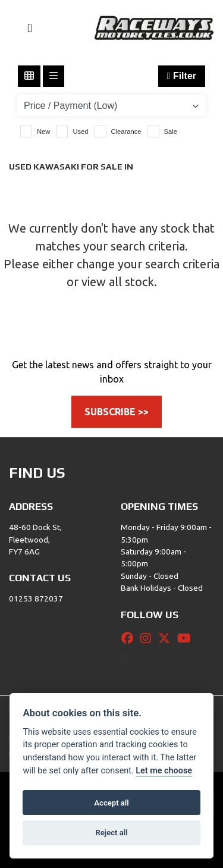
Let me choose (164, 771)
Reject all (111, 833)
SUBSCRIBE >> (117, 412)
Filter (182, 76)
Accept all (111, 803)
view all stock (118, 282)
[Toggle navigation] (24, 28)
